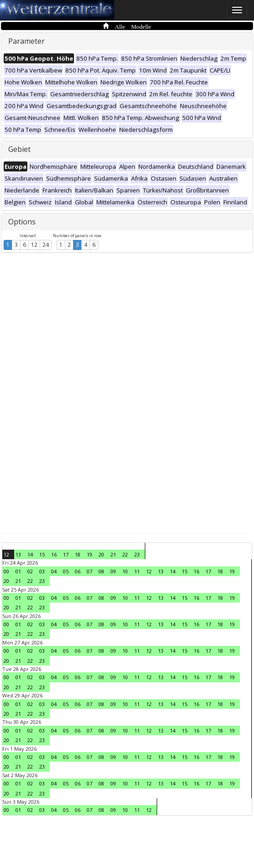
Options (22, 222)
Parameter (26, 41)
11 (137, 571)
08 (101, 571)
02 (30, 571)
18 (78, 554)
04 (54, 571)
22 (125, 554)
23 (137, 554)
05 (66, 571)
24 (46, 245)
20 (101, 554)
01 (18, 571)
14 (30, 554)
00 (6, 571)
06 (78, 571)
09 (113, 571)
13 (18, 554)
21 (113, 554)
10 (125, 571)
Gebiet (19, 149)
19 (90, 554)
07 (90, 571)
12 (34, 245)
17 (66, 554)
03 (42, 571)
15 (42, 554)
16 (54, 554)
